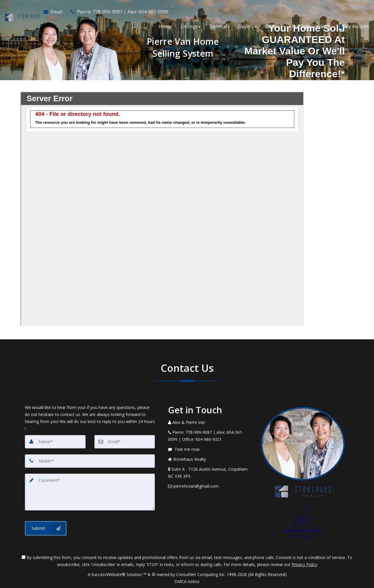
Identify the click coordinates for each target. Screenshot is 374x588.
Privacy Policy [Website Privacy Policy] (304, 564)
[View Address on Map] (210, 473)
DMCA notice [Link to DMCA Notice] (187, 581)
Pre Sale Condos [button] (311, 26)
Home (165, 26)
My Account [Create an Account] (354, 26)
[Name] (55, 442)
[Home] (22, 12)
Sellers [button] (274, 26)
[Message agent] (210, 449)
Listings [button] (191, 26)
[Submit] (46, 528)
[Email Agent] (55, 12)
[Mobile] (90, 461)
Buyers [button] (248, 26)
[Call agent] (117, 12)
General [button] (220, 26)
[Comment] (90, 492)
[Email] (125, 442)
